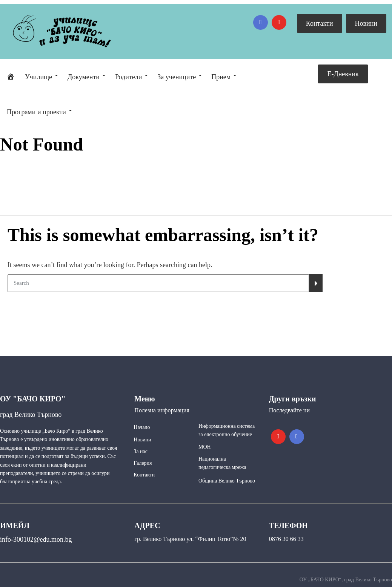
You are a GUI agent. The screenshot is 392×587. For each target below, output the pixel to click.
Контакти (320, 23)
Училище (38, 77)
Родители (128, 77)
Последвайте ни (289, 410)
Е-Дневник (343, 74)
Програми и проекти (36, 112)
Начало (142, 427)
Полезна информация (162, 410)
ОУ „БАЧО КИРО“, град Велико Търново (346, 580)
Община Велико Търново (227, 481)
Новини (366, 23)
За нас (141, 451)
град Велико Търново (31, 415)
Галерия (143, 463)
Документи (84, 77)
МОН (205, 447)
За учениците (177, 77)
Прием (221, 77)
